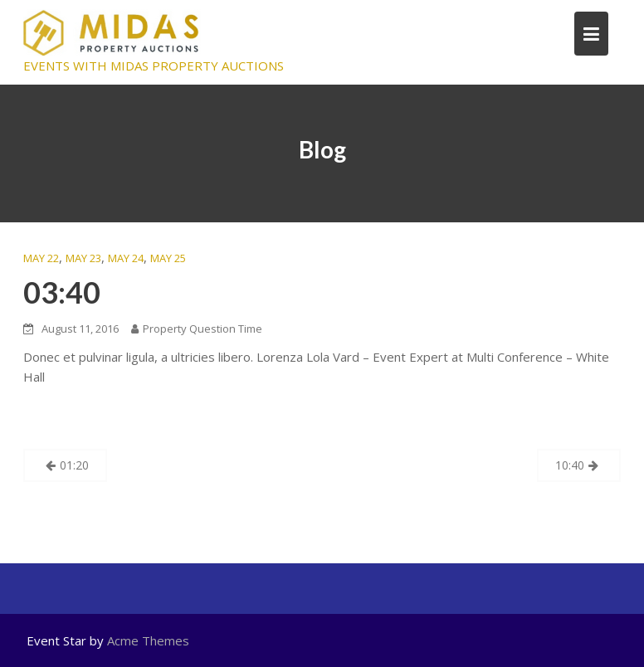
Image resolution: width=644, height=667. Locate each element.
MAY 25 (168, 258)
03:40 (62, 292)
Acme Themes (148, 640)
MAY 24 (126, 258)
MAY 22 (41, 258)
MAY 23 (83, 258)
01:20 (74, 465)
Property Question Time (197, 329)
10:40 (570, 465)
